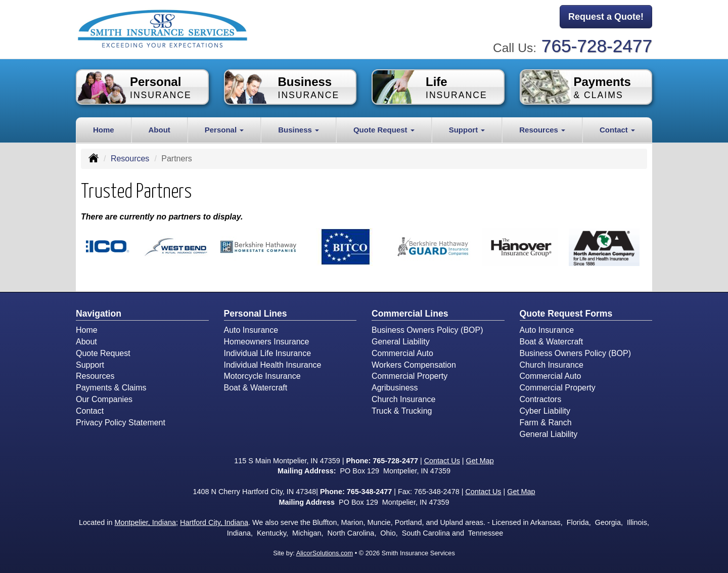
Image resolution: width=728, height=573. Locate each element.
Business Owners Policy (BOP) (427, 330)
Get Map (480, 461)
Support (90, 365)
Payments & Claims (111, 388)
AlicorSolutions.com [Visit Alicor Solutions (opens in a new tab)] (325, 553)
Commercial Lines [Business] (410, 314)
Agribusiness (395, 388)
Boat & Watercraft (256, 388)
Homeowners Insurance (267, 342)
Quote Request (103, 353)
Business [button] (299, 130)
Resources (130, 159)
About (160, 130)
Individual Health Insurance (273, 365)
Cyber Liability (545, 411)
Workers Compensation (414, 365)
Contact (90, 411)
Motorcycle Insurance (262, 376)
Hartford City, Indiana (214, 522)
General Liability (401, 342)
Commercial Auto (402, 353)
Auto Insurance (251, 330)
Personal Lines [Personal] (256, 314)
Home (104, 130)
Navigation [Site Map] (99, 314)
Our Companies (104, 399)
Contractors (541, 399)
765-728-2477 (597, 46)
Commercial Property (409, 376)
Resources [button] (542, 130)
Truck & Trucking (402, 411)
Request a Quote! (606, 17)
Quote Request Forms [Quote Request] (566, 314)
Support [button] (467, 130)
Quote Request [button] (384, 130)
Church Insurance (403, 399)
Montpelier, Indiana (145, 522)
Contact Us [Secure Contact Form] (442, 461)
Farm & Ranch (546, 423)
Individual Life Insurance (268, 353)
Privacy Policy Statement (121, 423)
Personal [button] (224, 130)
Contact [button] (617, 130)
